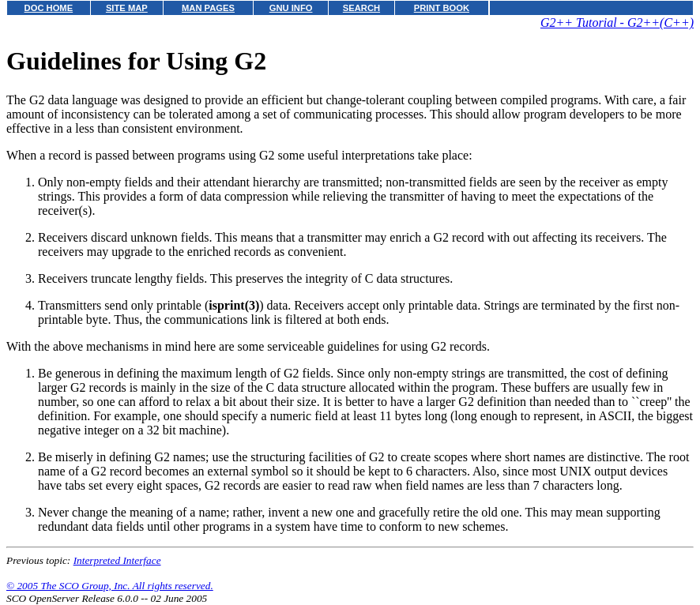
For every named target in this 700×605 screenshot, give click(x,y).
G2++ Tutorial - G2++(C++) (617, 23)
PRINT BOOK (442, 8)
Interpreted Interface (117, 560)
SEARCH (361, 8)
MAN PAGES (208, 8)
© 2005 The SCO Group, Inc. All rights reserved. (110, 586)
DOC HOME (49, 8)
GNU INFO (291, 8)
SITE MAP (127, 8)
